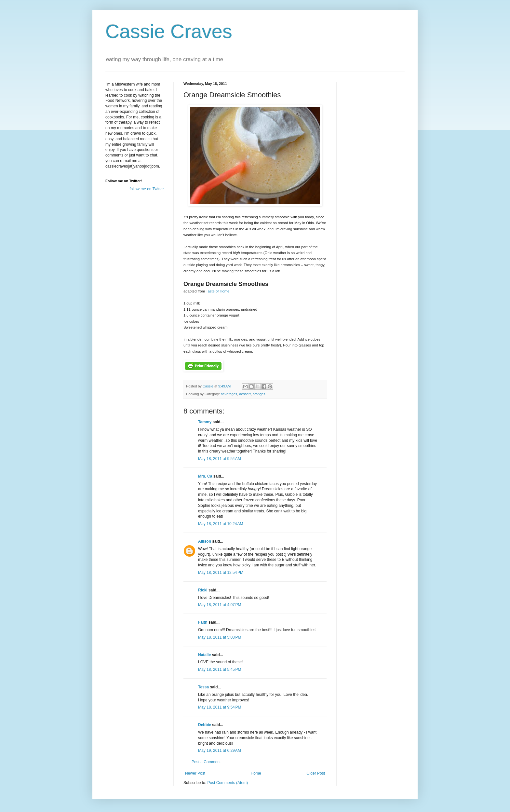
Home (256, 773)
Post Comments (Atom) (228, 783)
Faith (203, 622)
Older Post (316, 773)
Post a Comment (206, 762)
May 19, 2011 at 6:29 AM (220, 751)
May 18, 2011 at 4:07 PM (220, 605)
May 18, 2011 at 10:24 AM (221, 524)
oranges (259, 394)
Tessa (203, 687)
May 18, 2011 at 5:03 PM (220, 637)
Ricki (203, 590)
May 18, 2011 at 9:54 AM (220, 459)
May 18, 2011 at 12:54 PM (221, 573)
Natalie (204, 655)
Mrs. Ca (205, 476)
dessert (245, 394)
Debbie (205, 725)
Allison (205, 541)
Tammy (205, 422)
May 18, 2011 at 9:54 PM (220, 707)
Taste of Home (218, 291)
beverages (229, 394)
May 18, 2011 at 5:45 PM (220, 670)
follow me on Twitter (147, 189)
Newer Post (195, 773)
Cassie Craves (169, 31)
